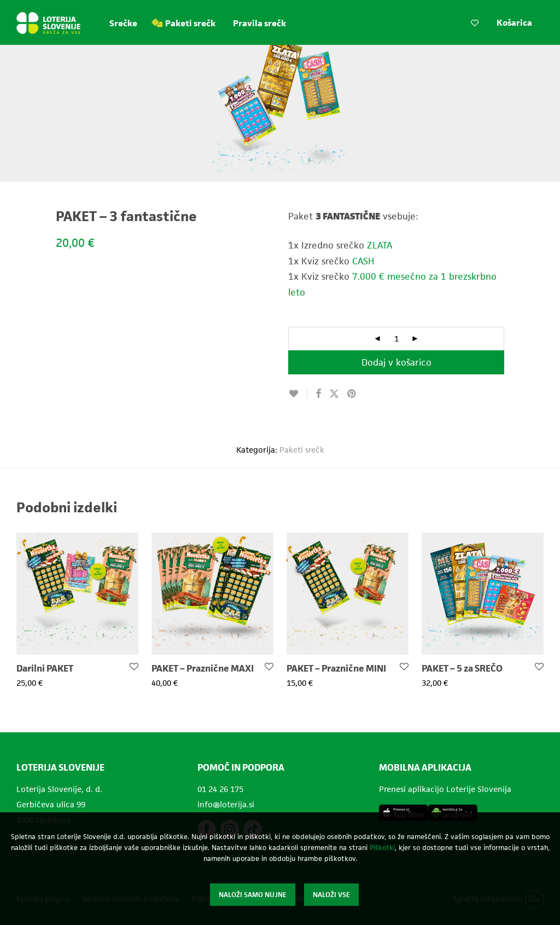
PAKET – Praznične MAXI (203, 668)
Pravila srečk (259, 23)
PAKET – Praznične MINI (336, 668)
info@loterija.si (226, 804)
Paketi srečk (190, 23)
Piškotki (382, 848)
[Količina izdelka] (396, 339)
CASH (363, 261)
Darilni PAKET (45, 668)
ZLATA (380, 245)
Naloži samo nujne (253, 895)
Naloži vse (331, 895)
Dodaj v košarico (396, 362)
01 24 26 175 (220, 789)
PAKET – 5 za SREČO (462, 668)
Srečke (123, 23)
